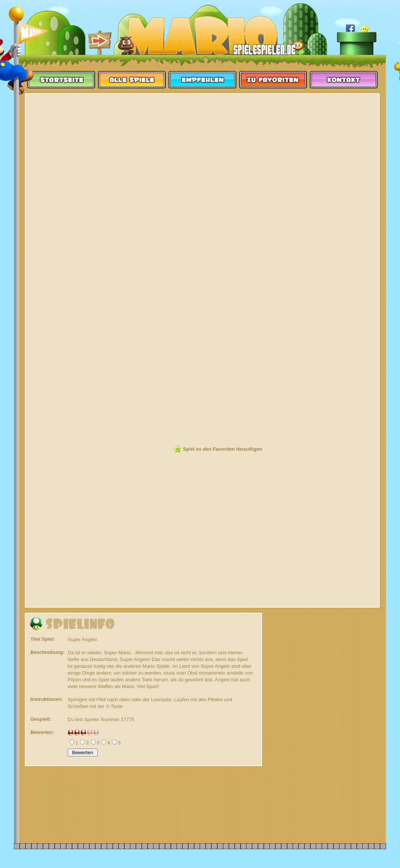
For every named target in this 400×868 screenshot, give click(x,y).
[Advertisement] (202, 151)
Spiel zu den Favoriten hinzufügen (223, 449)
